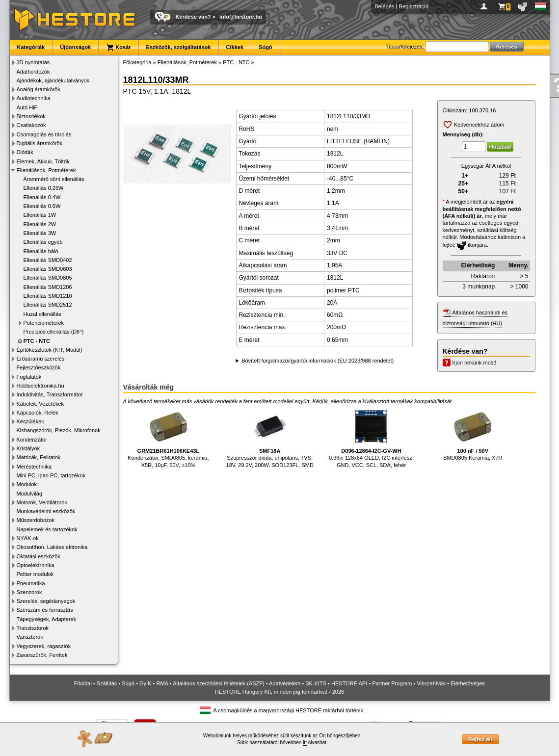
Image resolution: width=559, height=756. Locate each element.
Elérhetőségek (468, 683)
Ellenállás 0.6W (42, 206)
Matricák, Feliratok (39, 457)
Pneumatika (31, 583)
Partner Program (392, 683)
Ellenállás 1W (40, 215)
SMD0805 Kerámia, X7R (473, 434)
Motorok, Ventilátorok (42, 502)
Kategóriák (31, 47)
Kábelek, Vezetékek (40, 404)
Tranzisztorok (33, 628)
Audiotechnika (34, 98)
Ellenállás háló (41, 251)
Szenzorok (29, 592)
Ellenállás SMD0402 (48, 260)
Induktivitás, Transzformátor (50, 394)
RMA (162, 683)
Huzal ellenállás (42, 314)
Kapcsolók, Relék (38, 413)
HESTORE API (349, 683)
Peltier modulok (35, 574)
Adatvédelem (285, 683)
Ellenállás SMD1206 (48, 287)
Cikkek (235, 47)
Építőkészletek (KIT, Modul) (50, 350)
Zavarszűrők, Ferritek (42, 655)
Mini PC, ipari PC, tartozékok (51, 475)
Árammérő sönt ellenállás (54, 179)
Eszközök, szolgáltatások (179, 47)
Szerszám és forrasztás (45, 610)
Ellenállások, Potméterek (46, 170)
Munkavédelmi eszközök (46, 511)
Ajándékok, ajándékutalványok (53, 80)
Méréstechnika (34, 467)
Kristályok (28, 448)
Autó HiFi (28, 107)
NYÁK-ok (28, 538)
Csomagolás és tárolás (44, 134)
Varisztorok (30, 637)
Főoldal (83, 683)
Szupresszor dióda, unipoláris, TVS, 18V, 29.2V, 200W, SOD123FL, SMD (270, 437)
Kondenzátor (32, 440)
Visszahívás (431, 683)
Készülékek (30, 421)
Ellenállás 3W (40, 233)
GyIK (145, 683)
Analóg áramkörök (39, 89)
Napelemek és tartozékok (47, 529)
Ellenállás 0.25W (44, 188)
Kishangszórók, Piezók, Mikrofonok (59, 430)
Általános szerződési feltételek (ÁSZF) (218, 683)
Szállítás (107, 683)
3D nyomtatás (33, 62)
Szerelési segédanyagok (46, 601)
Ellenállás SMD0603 (48, 269)
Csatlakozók (31, 125)
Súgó (266, 47)
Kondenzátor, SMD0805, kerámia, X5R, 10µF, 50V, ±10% (168, 437)
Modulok (27, 484)
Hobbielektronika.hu (40, 386)
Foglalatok (29, 377)
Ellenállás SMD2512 (48, 305)
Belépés (385, 6)
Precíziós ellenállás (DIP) (54, 332)
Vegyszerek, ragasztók (44, 646)
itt (305, 743)
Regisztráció (413, 6)
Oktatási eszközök (39, 556)
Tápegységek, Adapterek (47, 619)
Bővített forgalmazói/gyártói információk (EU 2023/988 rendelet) (318, 361)
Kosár (118, 48)
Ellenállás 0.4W (42, 197)
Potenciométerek (44, 323)
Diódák (25, 152)
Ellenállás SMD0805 (48, 278)
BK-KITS (316, 683)
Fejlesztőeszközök (39, 367)
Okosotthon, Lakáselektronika (52, 547)
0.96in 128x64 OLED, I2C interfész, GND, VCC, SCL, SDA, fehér (371, 437)
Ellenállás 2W (40, 224)
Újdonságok (75, 47)
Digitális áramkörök (40, 143)
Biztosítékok (31, 116)
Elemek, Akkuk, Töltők (43, 161)
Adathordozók (33, 72)
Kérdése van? (193, 17)
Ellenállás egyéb (43, 242)
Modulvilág (30, 494)
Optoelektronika (36, 565)
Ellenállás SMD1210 (48, 296)
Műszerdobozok (36, 520)
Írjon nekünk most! (475, 363)
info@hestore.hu (241, 17)
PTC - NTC (37, 341)
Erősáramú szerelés (41, 359)
